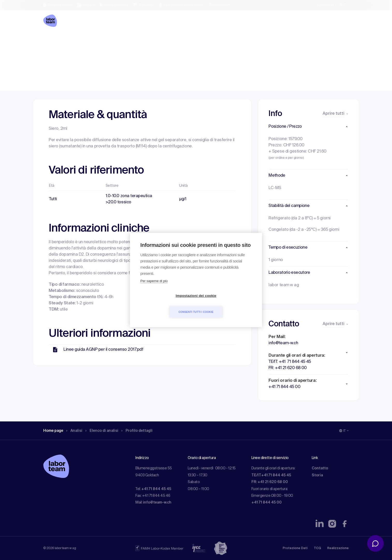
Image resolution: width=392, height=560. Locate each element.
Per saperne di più (154, 289)
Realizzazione (338, 548)
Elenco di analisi (108, 40)
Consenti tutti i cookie (226, 304)
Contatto (320, 468)
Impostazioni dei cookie (166, 304)
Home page (55, 40)
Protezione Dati (295, 548)
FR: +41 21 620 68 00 (270, 482)
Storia (317, 475)
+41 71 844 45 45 (156, 489)
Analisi (78, 40)
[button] (308, 127)
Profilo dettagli (146, 40)
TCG (317, 548)
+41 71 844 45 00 (267, 502)
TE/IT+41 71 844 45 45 (271, 475)
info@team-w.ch (157, 502)
